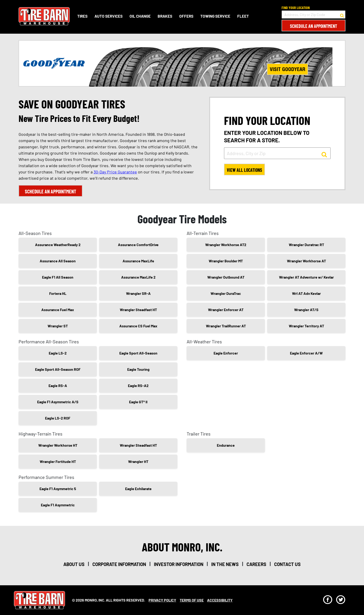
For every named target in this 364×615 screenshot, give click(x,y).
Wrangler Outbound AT (226, 277)
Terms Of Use (192, 600)
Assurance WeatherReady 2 (58, 245)
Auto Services (109, 16)
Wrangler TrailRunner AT (226, 326)
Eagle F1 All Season (58, 277)
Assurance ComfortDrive (138, 245)
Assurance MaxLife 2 (138, 277)
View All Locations (244, 170)
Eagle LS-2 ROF (58, 418)
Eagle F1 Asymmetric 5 (58, 489)
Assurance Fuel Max (58, 310)
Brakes (165, 16)
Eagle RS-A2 (138, 386)
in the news (225, 564)
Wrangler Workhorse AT (306, 261)
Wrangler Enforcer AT (226, 310)
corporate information (119, 564)
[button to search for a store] (342, 15)
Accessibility (220, 600)
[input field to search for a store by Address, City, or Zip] (277, 153)
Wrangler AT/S (306, 310)
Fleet (243, 16)
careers (256, 564)
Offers (186, 16)
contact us (287, 564)
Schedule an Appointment (314, 26)
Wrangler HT (138, 461)
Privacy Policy (162, 600)
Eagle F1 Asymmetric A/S (58, 402)
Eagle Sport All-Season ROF (58, 369)
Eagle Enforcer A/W (306, 353)
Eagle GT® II (138, 402)
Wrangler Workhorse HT (58, 445)
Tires (82, 16)
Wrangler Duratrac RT (306, 245)
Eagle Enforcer (226, 353)
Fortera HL (58, 293)
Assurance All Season (58, 261)
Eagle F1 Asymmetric (58, 505)
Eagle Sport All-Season (138, 353)
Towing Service (215, 16)
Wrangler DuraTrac (226, 293)
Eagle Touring (138, 369)
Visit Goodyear (288, 69)
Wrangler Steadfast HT (138, 310)
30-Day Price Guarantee (115, 172)
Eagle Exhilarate (138, 489)
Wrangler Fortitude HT (58, 461)
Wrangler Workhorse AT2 (226, 245)
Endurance (226, 445)
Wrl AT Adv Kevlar (306, 293)
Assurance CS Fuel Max (138, 326)
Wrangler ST (58, 326)
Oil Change (140, 16)
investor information (179, 564)
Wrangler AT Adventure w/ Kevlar (306, 277)
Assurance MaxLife (138, 261)
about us (74, 564)
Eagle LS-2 (58, 353)
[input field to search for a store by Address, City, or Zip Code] (314, 15)
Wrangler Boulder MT (226, 261)
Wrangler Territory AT (306, 326)
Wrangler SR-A (138, 293)
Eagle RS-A (58, 386)
